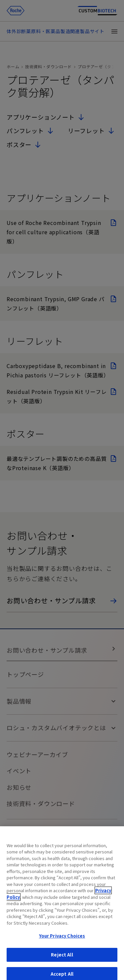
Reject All (62, 958)
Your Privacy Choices (62, 939)
